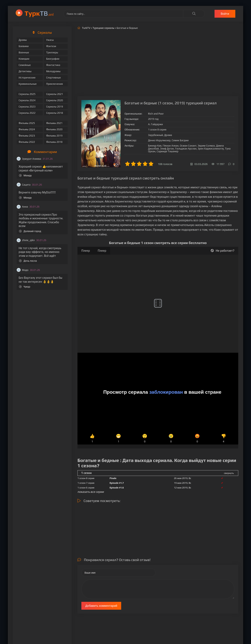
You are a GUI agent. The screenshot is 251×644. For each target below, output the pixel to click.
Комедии (24, 59)
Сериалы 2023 (27, 107)
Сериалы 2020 (55, 100)
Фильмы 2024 (27, 129)
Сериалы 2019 (55, 107)
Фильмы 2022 (27, 142)
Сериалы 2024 (27, 100)
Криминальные (28, 84)
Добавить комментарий (101, 606)
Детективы (25, 71)
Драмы (23, 40)
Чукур (25, 287)
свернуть (229, 473)
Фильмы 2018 (54, 142)
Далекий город (30, 231)
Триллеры (52, 52)
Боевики (24, 46)
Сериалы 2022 (27, 113)
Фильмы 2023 (27, 136)
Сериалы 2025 (27, 94)
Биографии (53, 59)
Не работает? (223, 251)
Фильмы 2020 (54, 129)
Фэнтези (51, 46)
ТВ (39, 13)
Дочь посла (28, 261)
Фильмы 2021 (54, 123)
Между (25, 175)
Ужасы (50, 40)
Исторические (27, 78)
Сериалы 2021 (55, 94)
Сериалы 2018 (55, 113)
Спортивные (53, 78)
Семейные (25, 65)
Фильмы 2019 (54, 136)
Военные (24, 52)
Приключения (54, 84)
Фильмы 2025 (27, 123)
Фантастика (53, 65)
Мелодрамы (53, 71)
